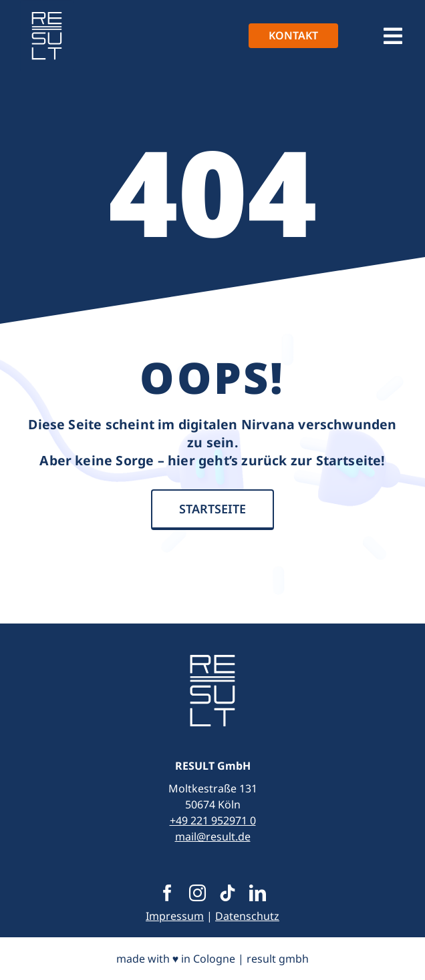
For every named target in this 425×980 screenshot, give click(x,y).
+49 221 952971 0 (213, 820)
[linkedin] (258, 893)
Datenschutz (247, 916)
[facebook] (167, 893)
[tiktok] (228, 893)
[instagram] (197, 893)
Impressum (175, 916)
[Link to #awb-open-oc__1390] (393, 36)
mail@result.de (213, 836)
